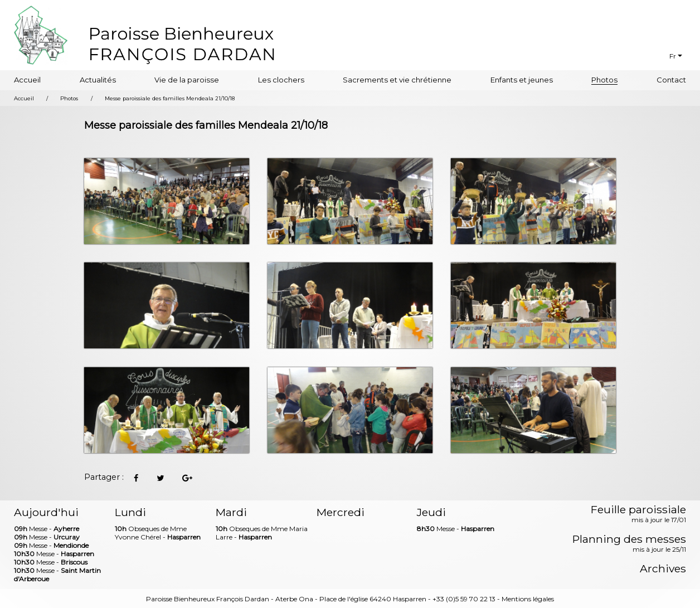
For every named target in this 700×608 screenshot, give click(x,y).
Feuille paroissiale (638, 514)
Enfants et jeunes (522, 80)
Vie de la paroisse (187, 80)
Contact (671, 80)
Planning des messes (629, 544)
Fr (673, 56)
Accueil (27, 80)
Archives (663, 569)
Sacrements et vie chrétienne (397, 80)
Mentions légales (528, 599)
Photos (604, 80)
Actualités (98, 80)
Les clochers (281, 80)
